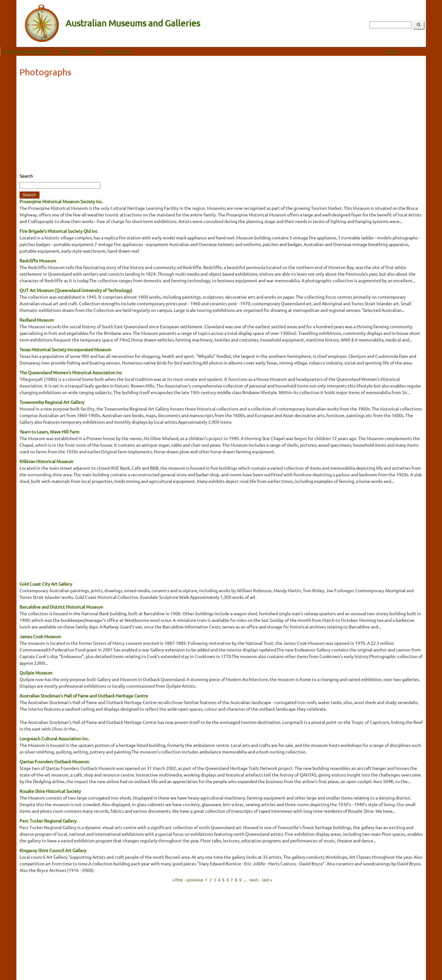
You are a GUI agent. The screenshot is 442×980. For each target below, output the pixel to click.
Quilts (81, 51)
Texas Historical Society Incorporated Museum (65, 349)
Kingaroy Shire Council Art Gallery (53, 850)
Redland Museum (37, 320)
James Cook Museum (40, 636)
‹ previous (194, 880)
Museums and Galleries (44, 51)
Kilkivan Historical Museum (46, 461)
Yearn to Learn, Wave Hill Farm (49, 432)
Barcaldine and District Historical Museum (61, 607)
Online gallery (133, 51)
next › (255, 880)
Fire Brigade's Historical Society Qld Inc (59, 231)
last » (267, 880)
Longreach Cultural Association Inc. (54, 738)
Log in (408, 51)
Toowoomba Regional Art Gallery (52, 402)
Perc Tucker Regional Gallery (48, 821)
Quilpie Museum (36, 673)
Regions (103, 51)
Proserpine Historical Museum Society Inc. (61, 201)
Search (26, 176)
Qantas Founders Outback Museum (54, 761)
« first (178, 880)
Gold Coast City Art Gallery (46, 584)
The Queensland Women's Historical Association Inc (71, 372)
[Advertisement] (221, 127)
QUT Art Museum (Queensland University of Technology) (76, 290)
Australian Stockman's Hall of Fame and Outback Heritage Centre (84, 696)
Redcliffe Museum (38, 261)
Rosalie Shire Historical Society (50, 791)
